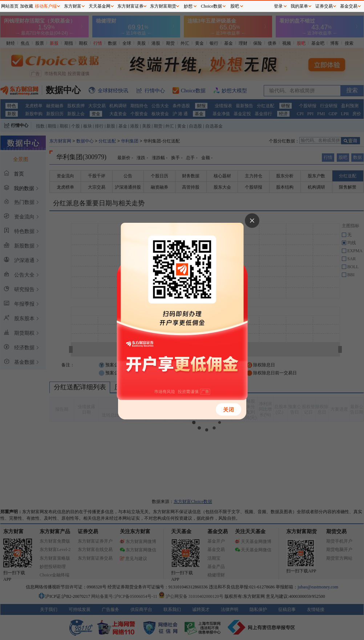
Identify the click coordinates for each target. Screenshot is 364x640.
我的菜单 (299, 6)
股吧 (235, 6)
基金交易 (349, 6)
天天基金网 (100, 6)
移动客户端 (46, 6)
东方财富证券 (130, 6)
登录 (278, 6)
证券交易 (324, 6)
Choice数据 (211, 6)
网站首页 (10, 6)
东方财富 (73, 6)
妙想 (188, 6)
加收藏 (27, 6)
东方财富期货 (163, 6)
